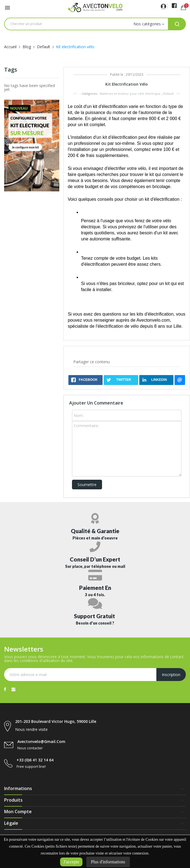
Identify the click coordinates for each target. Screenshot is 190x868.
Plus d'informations (108, 862)
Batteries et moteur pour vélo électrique (130, 93)
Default (168, 93)
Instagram (14, 689)
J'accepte (71, 862)
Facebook (5, 689)
